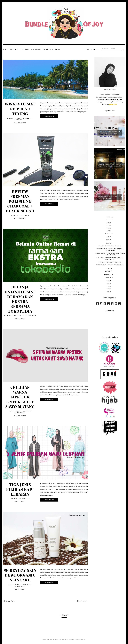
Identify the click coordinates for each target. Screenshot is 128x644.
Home (5, 50)
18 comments (21, 218)
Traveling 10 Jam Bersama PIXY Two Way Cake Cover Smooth (110, 133)
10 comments (21, 123)
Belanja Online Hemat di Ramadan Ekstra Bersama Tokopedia (20, 299)
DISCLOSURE (24, 50)
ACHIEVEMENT (36, 50)
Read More (49, 116)
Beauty (14, 215)
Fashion (14, 499)
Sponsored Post (14, 118)
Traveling (27, 118)
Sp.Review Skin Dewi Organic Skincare (20, 575)
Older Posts (82, 601)
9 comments (21, 589)
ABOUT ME (14, 50)
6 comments (21, 502)
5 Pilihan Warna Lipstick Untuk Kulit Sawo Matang (20, 397)
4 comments (21, 319)
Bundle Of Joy (59, 640)
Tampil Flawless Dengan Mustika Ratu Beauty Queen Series (110, 197)
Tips (22, 316)
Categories (48, 50)
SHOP (57, 50)
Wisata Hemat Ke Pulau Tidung (20, 109)
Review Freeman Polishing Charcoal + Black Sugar (20, 201)
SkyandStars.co (80, 640)
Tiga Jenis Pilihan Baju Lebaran (20, 489)
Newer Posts (9, 601)
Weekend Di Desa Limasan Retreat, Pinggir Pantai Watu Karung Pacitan (110, 165)
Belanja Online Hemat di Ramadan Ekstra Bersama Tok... (110, 254)
